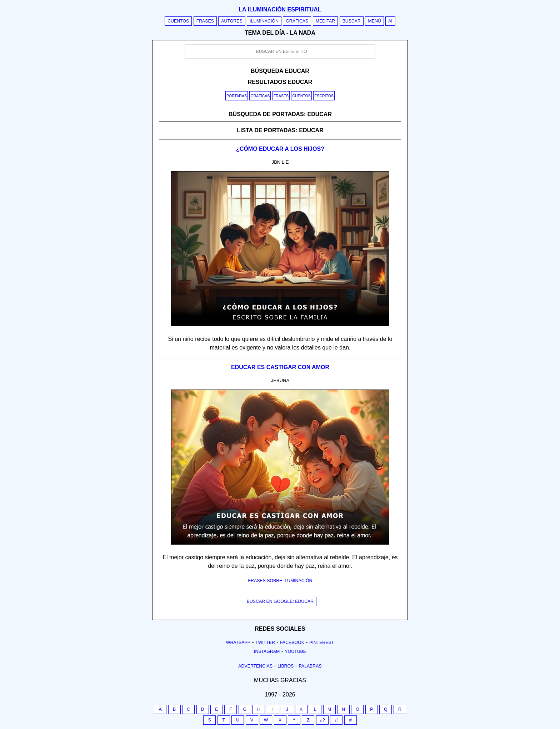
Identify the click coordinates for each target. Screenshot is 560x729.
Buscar (352, 21)
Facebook (292, 643)
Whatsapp (238, 643)
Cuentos (178, 21)
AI (390, 21)
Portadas (237, 96)
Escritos (324, 96)
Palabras (310, 666)
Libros (286, 666)
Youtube (295, 651)
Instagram (267, 651)
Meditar (326, 21)
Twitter (265, 643)
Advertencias (255, 666)
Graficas (260, 96)
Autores (232, 21)
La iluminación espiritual (280, 9)
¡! (336, 720)
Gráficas (297, 21)
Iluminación (264, 21)
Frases (205, 21)
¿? (322, 720)
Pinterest (322, 643)
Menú (374, 21)
